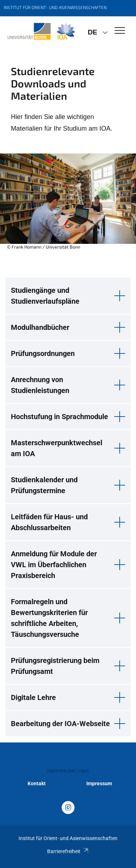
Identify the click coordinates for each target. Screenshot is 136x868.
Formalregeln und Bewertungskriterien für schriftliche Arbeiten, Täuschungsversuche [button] (49, 618)
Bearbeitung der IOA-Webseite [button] (60, 724)
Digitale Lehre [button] (33, 697)
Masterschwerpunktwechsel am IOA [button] (57, 448)
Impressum (99, 783)
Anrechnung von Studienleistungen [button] (40, 385)
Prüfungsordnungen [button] (43, 353)
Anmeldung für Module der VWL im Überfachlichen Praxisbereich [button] (54, 565)
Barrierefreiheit (68, 851)
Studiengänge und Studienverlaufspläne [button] (45, 296)
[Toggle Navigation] (120, 31)
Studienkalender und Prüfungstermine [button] (44, 485)
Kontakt (37, 783)
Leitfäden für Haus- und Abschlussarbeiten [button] (49, 522)
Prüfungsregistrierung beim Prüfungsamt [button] (55, 666)
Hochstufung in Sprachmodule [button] (59, 417)
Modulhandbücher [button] (40, 327)
